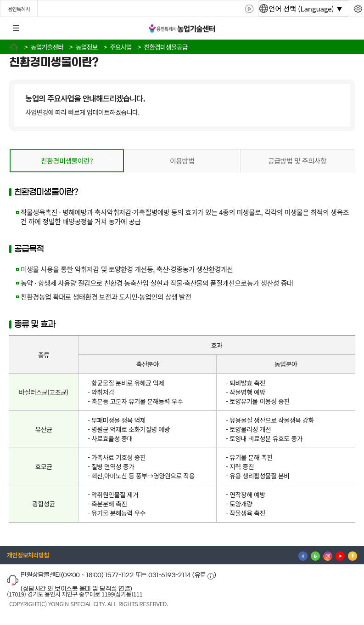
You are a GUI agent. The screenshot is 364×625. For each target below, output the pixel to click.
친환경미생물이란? (67, 161)
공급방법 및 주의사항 (297, 161)
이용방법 (182, 161)
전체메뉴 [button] (16, 28)
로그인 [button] (349, 28)
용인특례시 (19, 9)
